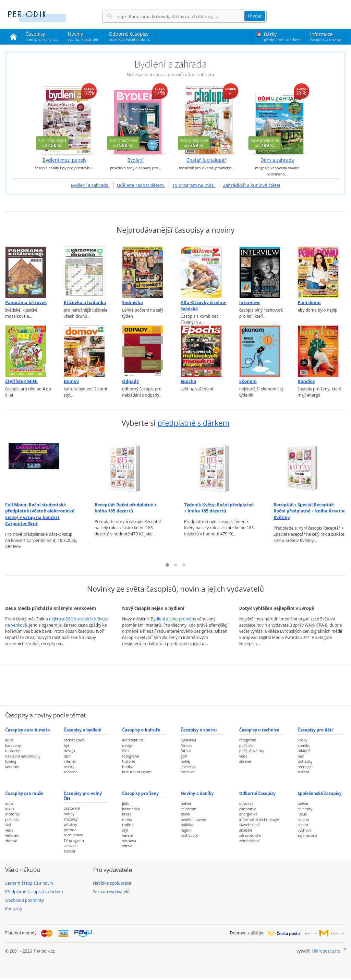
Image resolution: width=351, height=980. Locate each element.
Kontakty (14, 909)
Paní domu (309, 303)
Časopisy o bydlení (83, 730)
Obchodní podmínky (25, 900)
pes (301, 756)
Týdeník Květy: (219, 508)
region (186, 830)
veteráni (12, 767)
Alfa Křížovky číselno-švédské (204, 306)
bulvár (186, 803)
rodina (128, 825)
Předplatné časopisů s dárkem (34, 892)
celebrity (305, 809)
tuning (11, 761)
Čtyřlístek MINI (21, 381)
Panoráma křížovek (26, 303)
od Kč (52, 143)
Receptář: (126, 508)
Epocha (188, 381)
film (125, 751)
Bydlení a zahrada (90, 185)
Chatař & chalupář (207, 160)
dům (68, 756)
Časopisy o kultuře (141, 730)
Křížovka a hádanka (85, 303)
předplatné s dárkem (193, 423)
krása (127, 814)
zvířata (303, 772)
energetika (248, 814)
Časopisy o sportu (199, 730)
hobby (69, 814)
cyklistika (188, 740)
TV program (74, 840)
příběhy (70, 824)
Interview (250, 303)
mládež (304, 751)
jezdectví (188, 767)
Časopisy (42, 37)
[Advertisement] (175, 684)
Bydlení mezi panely (64, 160)
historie (129, 761)
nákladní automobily (23, 756)
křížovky (71, 819)
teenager (305, 767)
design (69, 751)
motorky (12, 751)
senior (303, 825)
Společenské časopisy (319, 793)
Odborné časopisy (129, 36)
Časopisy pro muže (24, 793)
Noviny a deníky (197, 793)
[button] (167, 565)
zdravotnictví (250, 835)
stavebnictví (250, 825)
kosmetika (131, 809)
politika (187, 825)
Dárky (282, 37)
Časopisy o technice (259, 730)
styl (8, 825)
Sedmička (132, 303)
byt (66, 745)
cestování (72, 808)
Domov (71, 381)
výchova (129, 841)
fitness (186, 745)
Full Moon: (40, 514)
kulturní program (137, 772)
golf (184, 756)
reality (69, 767)
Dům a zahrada (277, 160)
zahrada (71, 772)
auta (9, 740)
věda (243, 756)
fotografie (130, 756)
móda (127, 819)
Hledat (255, 16)
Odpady (130, 381)
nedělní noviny (193, 819)
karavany (13, 745)
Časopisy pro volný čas (83, 796)
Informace (325, 37)
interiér (70, 761)
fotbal (186, 751)
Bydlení (135, 160)
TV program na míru (194, 185)
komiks (304, 745)
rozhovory (189, 835)
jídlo (126, 803)
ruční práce (74, 835)
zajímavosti (307, 835)
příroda (70, 830)
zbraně (245, 761)
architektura (74, 740)
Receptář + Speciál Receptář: (310, 511)
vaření (127, 835)
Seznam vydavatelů (111, 892)
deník (185, 814)
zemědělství (250, 841)
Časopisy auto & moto (27, 730)
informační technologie (259, 819)
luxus (10, 809)
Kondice (306, 381)
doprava (246, 803)
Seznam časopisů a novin (29, 883)
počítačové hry (252, 751)
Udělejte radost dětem (141, 185)
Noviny (84, 36)
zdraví (127, 846)
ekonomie (248, 809)
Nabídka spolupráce (112, 883)
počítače (246, 745)
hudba (128, 767)
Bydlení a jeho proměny (173, 619)
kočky (302, 740)
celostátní (189, 809)
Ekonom (248, 381)
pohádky (305, 761)
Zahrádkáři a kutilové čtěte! (251, 185)
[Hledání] (180, 16)
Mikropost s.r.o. (326, 951)
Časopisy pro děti (315, 730)
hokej (185, 761)
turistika (188, 772)
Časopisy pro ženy (140, 793)
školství (246, 830)
